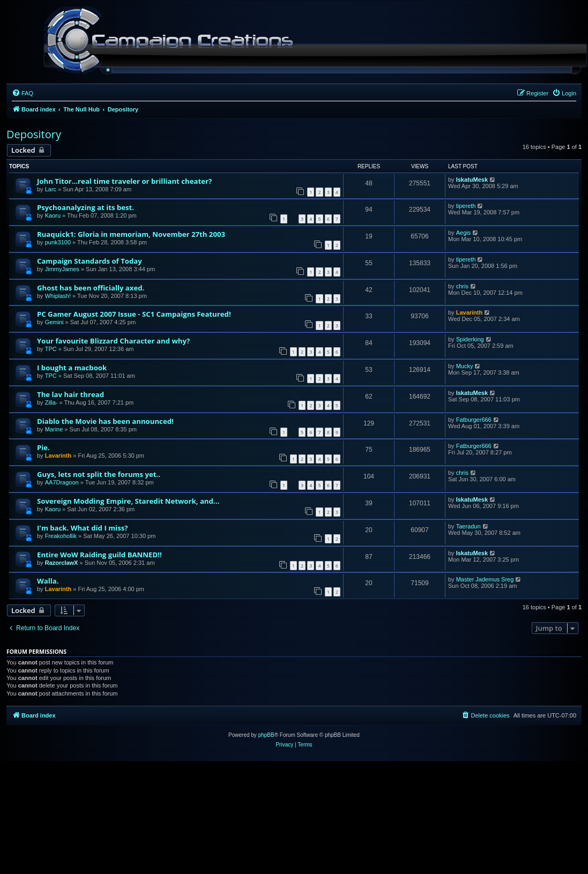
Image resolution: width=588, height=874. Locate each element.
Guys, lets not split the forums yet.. (99, 474)
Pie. (43, 447)
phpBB (266, 735)
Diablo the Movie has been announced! (105, 421)
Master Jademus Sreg (485, 579)
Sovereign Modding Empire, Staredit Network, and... (128, 501)
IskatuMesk (472, 180)
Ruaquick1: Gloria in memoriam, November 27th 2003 (131, 234)
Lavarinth (470, 312)
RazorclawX (62, 563)
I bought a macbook (72, 368)
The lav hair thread (70, 394)
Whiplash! (58, 296)
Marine (54, 429)
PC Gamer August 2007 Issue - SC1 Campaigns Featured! (134, 314)
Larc (51, 189)
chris (462, 286)
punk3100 (58, 242)
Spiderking (470, 339)
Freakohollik (61, 536)
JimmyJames (62, 269)
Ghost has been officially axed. (91, 288)
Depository (34, 134)
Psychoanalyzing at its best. (85, 207)
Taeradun (468, 526)
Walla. (48, 581)
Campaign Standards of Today (90, 261)
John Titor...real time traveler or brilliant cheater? (124, 181)
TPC (51, 349)
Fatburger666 (474, 420)
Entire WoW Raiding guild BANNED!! (99, 555)
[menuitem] (23, 93)
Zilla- (51, 402)
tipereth (466, 206)
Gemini (54, 322)
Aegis (464, 233)
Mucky (465, 366)
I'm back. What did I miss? (83, 528)
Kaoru (53, 215)
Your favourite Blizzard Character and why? (113, 341)
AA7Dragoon (62, 482)
